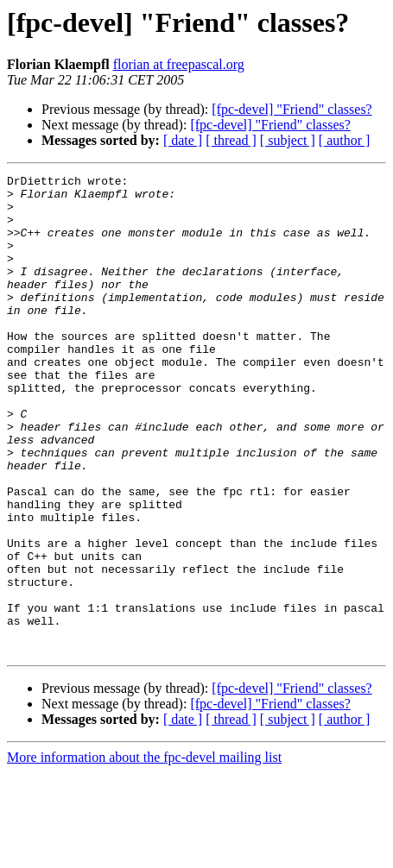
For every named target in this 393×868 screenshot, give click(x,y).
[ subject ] (288, 140)
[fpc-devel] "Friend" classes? (292, 109)
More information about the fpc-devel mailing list (144, 853)
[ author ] (345, 140)
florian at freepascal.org (179, 64)
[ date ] (183, 140)
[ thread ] (231, 140)
